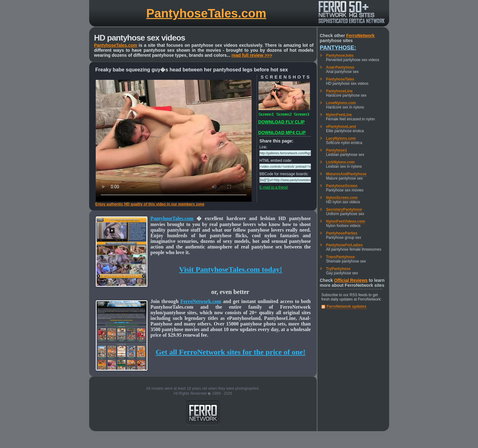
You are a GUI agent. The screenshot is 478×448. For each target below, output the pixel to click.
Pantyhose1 (337, 150)
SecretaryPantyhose (344, 210)
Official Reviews (351, 280)
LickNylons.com (340, 162)
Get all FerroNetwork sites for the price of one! (230, 352)
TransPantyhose (341, 257)
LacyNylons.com (341, 138)
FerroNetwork (360, 36)
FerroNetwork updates (347, 306)
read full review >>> (252, 55)
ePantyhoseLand (341, 127)
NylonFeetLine (339, 115)
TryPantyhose (338, 269)
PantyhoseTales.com (206, 13)
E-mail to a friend (274, 187)
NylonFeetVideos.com (346, 221)
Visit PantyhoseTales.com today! (231, 269)
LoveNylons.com (341, 103)
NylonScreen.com (342, 198)
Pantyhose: (338, 48)
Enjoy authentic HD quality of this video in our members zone (150, 204)
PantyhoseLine (339, 91)
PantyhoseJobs (340, 55)
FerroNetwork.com (201, 301)
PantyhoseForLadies (345, 245)
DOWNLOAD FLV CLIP (281, 122)
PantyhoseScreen (342, 186)
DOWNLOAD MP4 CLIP (282, 132)
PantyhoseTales (340, 79)
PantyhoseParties (342, 233)
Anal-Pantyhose (340, 67)
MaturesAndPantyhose (346, 174)
